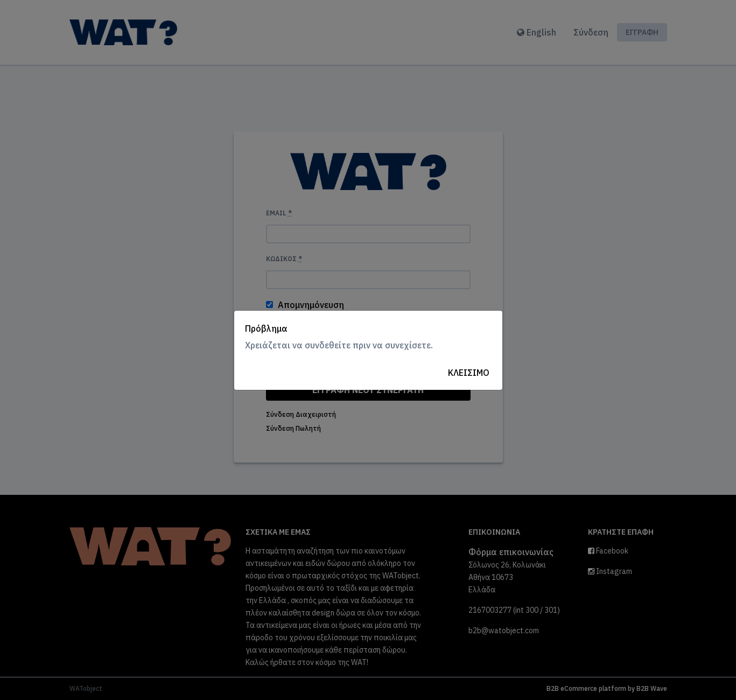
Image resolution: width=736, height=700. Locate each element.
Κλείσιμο (469, 373)
